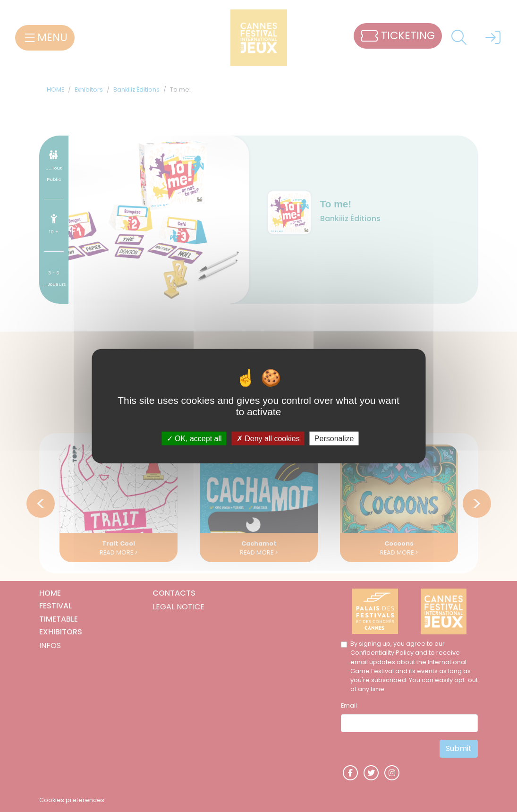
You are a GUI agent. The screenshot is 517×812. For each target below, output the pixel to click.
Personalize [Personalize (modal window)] (334, 439)
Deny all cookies (268, 439)
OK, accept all (194, 439)
